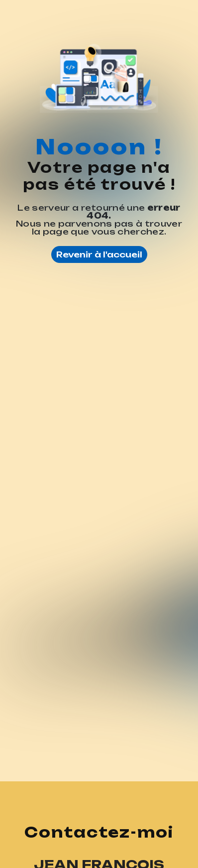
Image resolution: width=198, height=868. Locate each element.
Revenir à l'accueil (99, 254)
